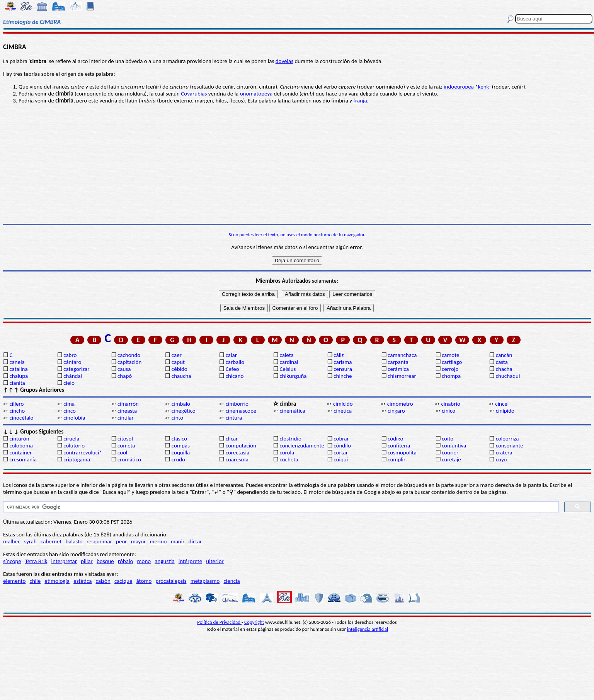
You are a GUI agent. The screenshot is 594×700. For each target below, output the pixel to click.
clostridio (290, 439)
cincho (17, 411)
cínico (448, 411)
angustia (164, 561)
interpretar (64, 561)
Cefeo (232, 369)
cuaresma (237, 459)
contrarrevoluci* (83, 452)
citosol (125, 439)
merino (158, 541)
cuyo (501, 459)
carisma (343, 362)
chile (35, 581)
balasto (74, 541)
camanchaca (402, 355)
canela (17, 362)
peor (121, 541)
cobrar (341, 439)
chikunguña (293, 376)
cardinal (289, 362)
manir (178, 541)
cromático (129, 459)
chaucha (181, 376)
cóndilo (342, 446)
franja (360, 101)
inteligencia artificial (368, 629)
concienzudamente (302, 446)
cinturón (19, 439)
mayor (139, 541)
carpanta (398, 362)
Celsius (288, 369)
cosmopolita (402, 452)
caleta (286, 355)
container (20, 452)
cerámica (398, 369)
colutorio (74, 446)
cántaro (72, 362)
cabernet (51, 541)
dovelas (284, 61)
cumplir (397, 459)
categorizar (76, 369)
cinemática (292, 411)
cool (122, 452)
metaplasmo (205, 581)
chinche (343, 376)
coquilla (181, 452)
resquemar (99, 541)
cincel (502, 404)
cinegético (184, 411)
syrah (30, 541)
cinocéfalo (21, 418)
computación (241, 446)
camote (451, 355)
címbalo (181, 404)
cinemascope (241, 411)
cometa (126, 446)
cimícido (343, 404)
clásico (179, 439)
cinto (177, 418)
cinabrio (451, 404)
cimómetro (400, 404)
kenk (483, 87)
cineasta (127, 411)
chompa (451, 376)
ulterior (215, 561)
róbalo (125, 561)
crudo (178, 459)
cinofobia (74, 418)
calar (231, 355)
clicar (232, 439)
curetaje (451, 459)
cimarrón (128, 404)
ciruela (71, 439)
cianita (17, 383)
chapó (125, 376)
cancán (504, 355)
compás (181, 446)
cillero (16, 404)
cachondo (129, 355)
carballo (235, 362)
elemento (14, 581)
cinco (70, 411)
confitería (399, 446)
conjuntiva (454, 446)
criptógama (77, 459)
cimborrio (237, 404)
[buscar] (280, 507)
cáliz (339, 355)
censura (343, 369)
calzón (103, 581)
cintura (234, 418)
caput (178, 362)
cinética (343, 411)
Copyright (254, 622)
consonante (510, 446)
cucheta (289, 459)
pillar (87, 561)
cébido (180, 369)
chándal (73, 376)
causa (124, 369)
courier (450, 452)
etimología (57, 581)
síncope (12, 561)
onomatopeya (256, 94)
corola (287, 452)
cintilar (126, 418)
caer (177, 355)
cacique (123, 581)
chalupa (19, 376)
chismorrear (402, 376)
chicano (235, 376)
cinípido (505, 411)
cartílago (452, 362)
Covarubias (194, 94)
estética (83, 581)
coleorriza (507, 439)
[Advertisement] (297, 164)
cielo (69, 383)
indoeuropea (459, 87)
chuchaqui (508, 376)
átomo (144, 581)
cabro (70, 355)
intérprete (190, 561)
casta (502, 362)
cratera (504, 452)
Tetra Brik (36, 561)
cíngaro (396, 411)
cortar (341, 452)
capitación (129, 362)
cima (69, 404)
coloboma (21, 446)
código (395, 439)
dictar (195, 541)
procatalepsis (171, 581)
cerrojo (450, 369)
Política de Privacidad (219, 622)
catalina (18, 369)
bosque (105, 561)
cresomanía (23, 459)
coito (448, 439)
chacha (504, 369)
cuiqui (341, 459)
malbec (12, 541)
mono (144, 561)
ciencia (232, 581)
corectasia (238, 452)
